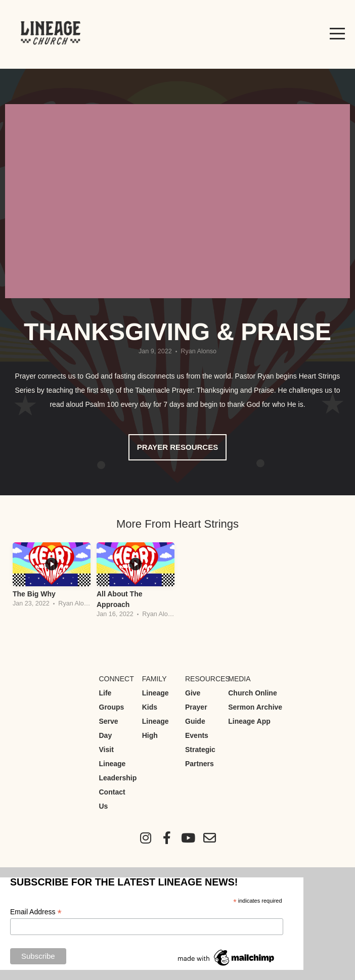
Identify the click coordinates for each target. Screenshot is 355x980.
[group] (52, 578)
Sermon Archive (255, 707)
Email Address (36, 912)
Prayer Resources (177, 447)
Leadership (118, 778)
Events (197, 735)
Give (193, 693)
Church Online (252, 693)
